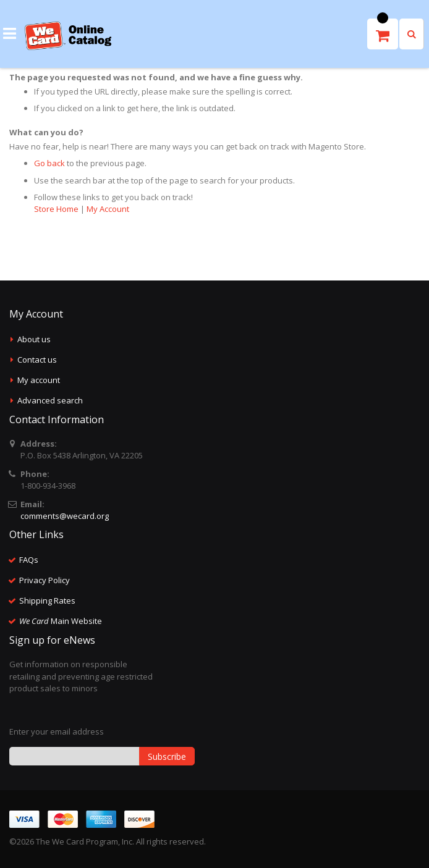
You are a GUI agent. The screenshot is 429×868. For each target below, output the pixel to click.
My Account (108, 209)
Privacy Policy (45, 580)
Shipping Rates (47, 600)
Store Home (56, 209)
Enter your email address (57, 731)
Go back (49, 163)
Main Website (61, 621)
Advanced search (50, 400)
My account (39, 380)
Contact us (37, 360)
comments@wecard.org (65, 516)
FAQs (29, 560)
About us (34, 339)
